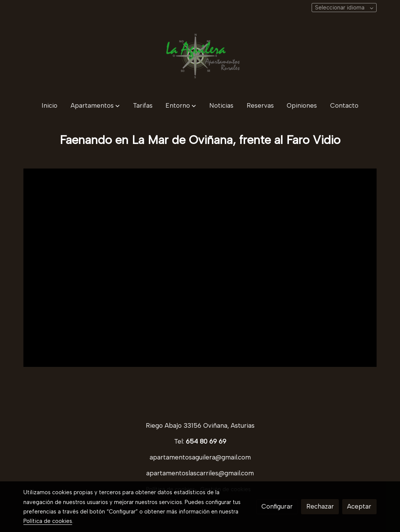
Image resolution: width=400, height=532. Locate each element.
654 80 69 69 (206, 441)
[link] (200, 56)
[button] (95, 106)
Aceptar (359, 506)
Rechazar (320, 506)
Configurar (277, 506)
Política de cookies (48, 521)
